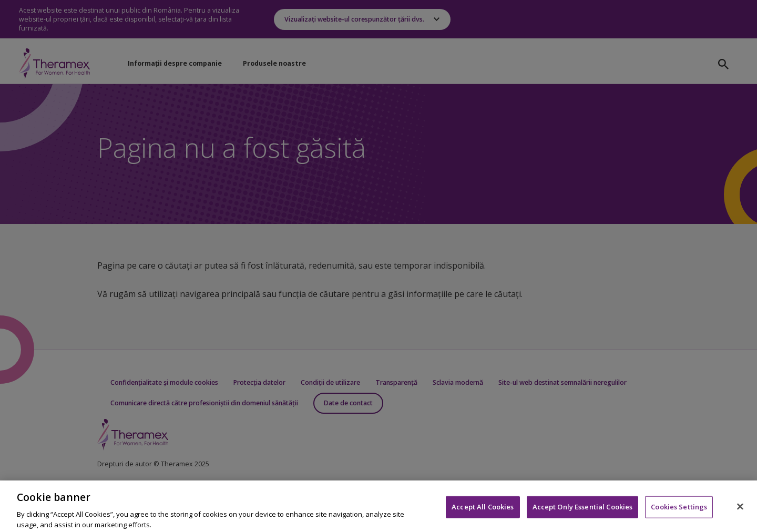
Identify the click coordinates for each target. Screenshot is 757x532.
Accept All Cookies (483, 509)
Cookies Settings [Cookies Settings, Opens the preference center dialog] (679, 509)
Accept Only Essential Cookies (583, 509)
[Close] (740, 509)
